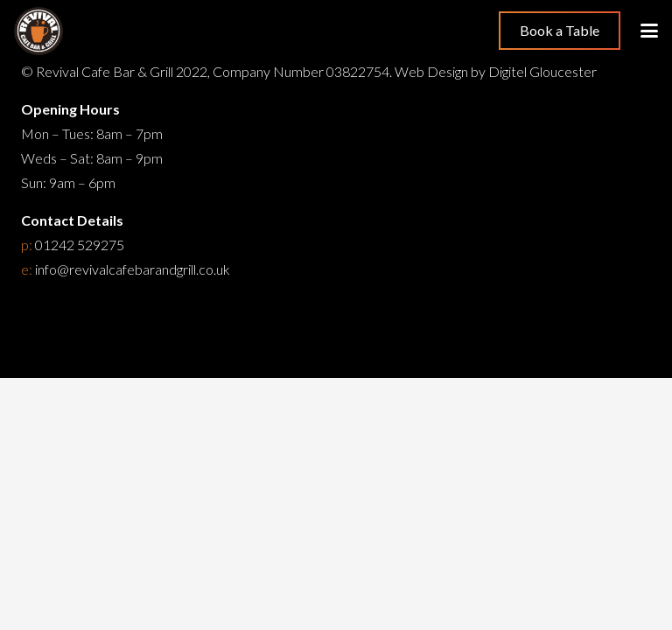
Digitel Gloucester (542, 71)
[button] (649, 31)
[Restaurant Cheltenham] (38, 31)
